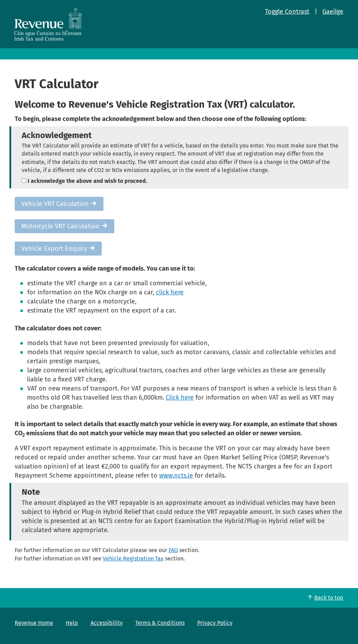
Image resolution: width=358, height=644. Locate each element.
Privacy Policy (215, 623)
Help (72, 623)
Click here (180, 398)
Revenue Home (34, 623)
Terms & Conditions (160, 623)
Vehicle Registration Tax (133, 559)
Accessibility (107, 623)
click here (170, 292)
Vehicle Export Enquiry (58, 249)
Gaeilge (333, 12)
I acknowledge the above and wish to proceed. (84, 181)
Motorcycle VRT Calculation (65, 226)
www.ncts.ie (176, 475)
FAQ (173, 550)
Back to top (329, 598)
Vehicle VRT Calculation (59, 204)
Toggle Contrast (287, 12)
